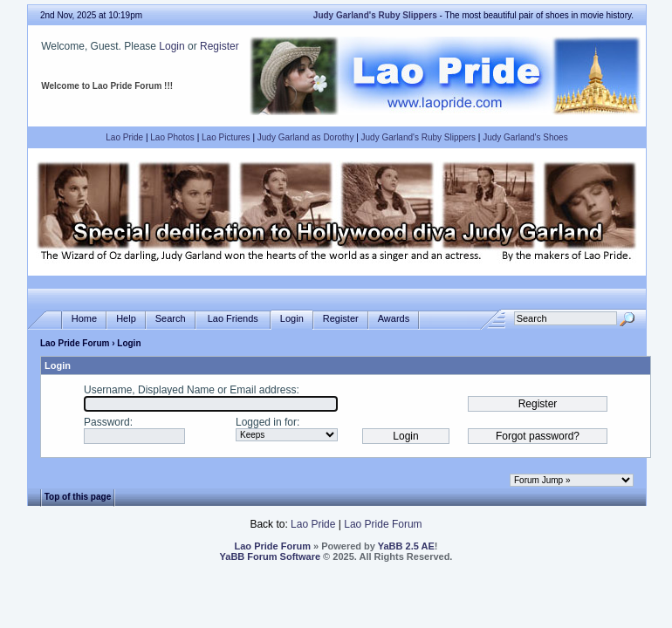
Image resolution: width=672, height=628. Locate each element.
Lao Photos (172, 137)
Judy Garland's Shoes (525, 137)
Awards (394, 319)
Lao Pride (124, 137)
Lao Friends (233, 319)
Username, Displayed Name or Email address (190, 390)
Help (126, 319)
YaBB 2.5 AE (406, 546)
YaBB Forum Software (271, 556)
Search (171, 319)
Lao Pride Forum (75, 343)
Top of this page (78, 497)
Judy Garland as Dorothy (306, 137)
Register (219, 46)
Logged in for (266, 422)
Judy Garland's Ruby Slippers (418, 137)
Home (84, 319)
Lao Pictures (226, 137)
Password (107, 422)
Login (171, 46)
